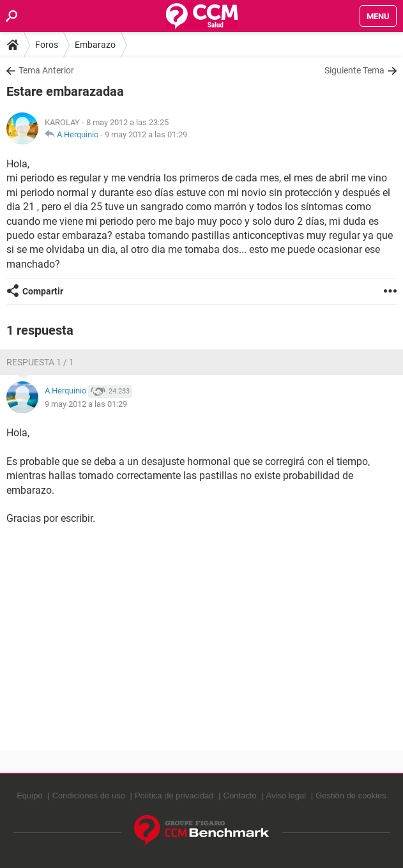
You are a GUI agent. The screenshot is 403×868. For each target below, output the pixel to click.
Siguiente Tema (354, 70)
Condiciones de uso (89, 796)
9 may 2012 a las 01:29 (146, 134)
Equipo (29, 796)
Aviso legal (286, 796)
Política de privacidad (174, 796)
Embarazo (95, 45)
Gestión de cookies (351, 796)
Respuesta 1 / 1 (40, 362)
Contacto (240, 796)
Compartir (43, 291)
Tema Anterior (46, 70)
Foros (47, 45)
